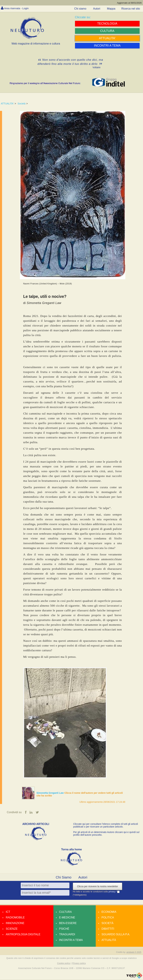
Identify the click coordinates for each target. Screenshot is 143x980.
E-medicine (67, 918)
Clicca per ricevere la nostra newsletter (98, 887)
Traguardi (67, 935)
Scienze (12, 929)
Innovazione (15, 923)
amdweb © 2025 (134, 952)
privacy (112, 892)
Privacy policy (79, 963)
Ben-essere (68, 923)
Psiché (64, 929)
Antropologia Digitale (23, 935)
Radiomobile (15, 918)
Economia (109, 912)
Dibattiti (108, 929)
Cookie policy (64, 963)
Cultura (65, 912)
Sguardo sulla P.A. (116, 935)
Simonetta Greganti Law (51, 793)
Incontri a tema (71, 940)
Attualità (109, 940)
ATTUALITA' (7, 104)
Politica (108, 918)
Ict (8, 912)
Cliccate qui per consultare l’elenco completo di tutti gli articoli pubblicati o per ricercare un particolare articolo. (106, 825)
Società (22, 104)
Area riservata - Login (17, 8)
